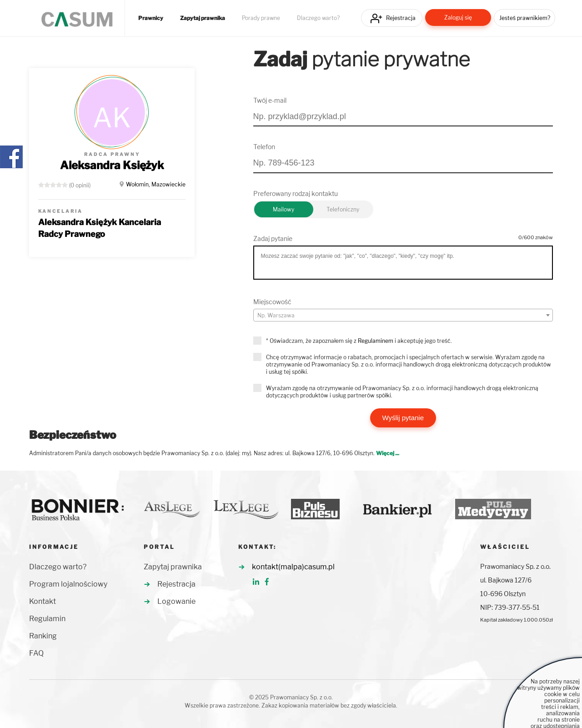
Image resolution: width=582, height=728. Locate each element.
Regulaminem (376, 341)
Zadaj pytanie (273, 238)
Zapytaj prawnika (203, 18)
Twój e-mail (270, 100)
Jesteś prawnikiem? (525, 18)
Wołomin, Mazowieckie (156, 184)
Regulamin (47, 619)
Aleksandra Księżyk (112, 165)
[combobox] (403, 315)
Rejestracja (401, 18)
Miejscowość (272, 302)
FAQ (36, 653)
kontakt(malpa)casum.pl (293, 567)
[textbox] (403, 316)
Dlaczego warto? (318, 18)
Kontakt (43, 601)
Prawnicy (151, 18)
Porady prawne (261, 18)
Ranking (43, 636)
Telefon (264, 147)
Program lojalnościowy (68, 584)
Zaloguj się (458, 18)
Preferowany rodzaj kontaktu (296, 193)
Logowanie (176, 601)
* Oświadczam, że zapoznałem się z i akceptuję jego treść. (359, 341)
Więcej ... (388, 453)
